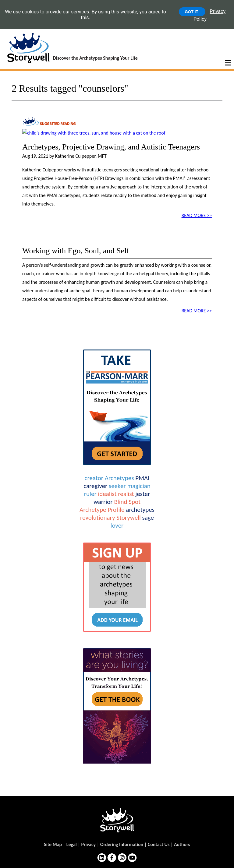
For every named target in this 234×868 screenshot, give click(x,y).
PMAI (142, 478)
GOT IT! (192, 12)
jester (143, 494)
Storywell (128, 518)
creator (94, 478)
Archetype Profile (102, 510)
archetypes (140, 510)
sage (148, 518)
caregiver (95, 486)
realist (126, 494)
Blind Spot (127, 502)
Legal (72, 844)
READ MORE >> (197, 215)
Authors (182, 844)
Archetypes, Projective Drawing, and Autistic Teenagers (111, 147)
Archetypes (119, 478)
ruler (90, 494)
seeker (117, 486)
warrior (103, 502)
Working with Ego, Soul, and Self (76, 251)
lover (117, 525)
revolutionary (97, 518)
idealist (107, 494)
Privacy (88, 844)
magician (139, 486)
